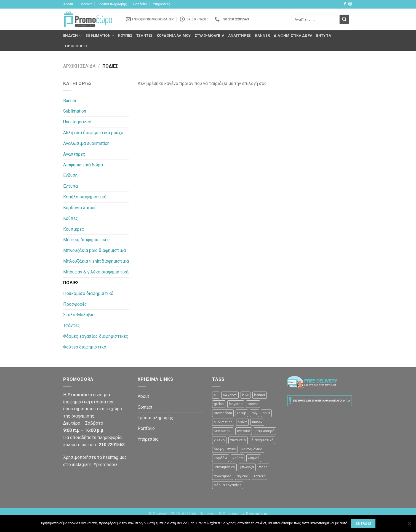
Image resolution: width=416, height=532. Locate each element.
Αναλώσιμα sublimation (86, 143)
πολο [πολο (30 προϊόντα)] (263, 467)
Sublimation (100, 36)
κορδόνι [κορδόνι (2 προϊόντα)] (221, 458)
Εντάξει (363, 523)
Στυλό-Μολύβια (210, 35)
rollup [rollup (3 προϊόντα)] (242, 413)
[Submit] (344, 19)
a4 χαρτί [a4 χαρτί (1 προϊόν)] (230, 395)
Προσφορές (76, 46)
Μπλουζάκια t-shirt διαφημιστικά (96, 261)
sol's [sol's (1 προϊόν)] (266, 413)
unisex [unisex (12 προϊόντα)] (257, 422)
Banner (262, 35)
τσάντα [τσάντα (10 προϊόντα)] (260, 476)
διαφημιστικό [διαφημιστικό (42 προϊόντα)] (225, 449)
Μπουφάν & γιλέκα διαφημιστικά (96, 272)
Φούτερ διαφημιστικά (85, 347)
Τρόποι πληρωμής (112, 4)
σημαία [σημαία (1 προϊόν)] (242, 476)
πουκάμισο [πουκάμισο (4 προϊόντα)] (223, 476)
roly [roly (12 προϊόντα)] (254, 413)
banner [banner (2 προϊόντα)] (260, 395)
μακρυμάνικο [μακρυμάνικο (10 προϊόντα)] (224, 467)
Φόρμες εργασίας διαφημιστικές (96, 336)
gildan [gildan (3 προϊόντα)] (219, 404)
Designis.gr (257, 514)
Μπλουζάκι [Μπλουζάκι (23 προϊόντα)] (223, 431)
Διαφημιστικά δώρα (293, 35)
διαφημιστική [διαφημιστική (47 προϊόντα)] (262, 440)
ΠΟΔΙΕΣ (71, 283)
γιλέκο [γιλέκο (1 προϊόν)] (219, 440)
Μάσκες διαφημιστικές (86, 240)
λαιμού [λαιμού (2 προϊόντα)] (254, 458)
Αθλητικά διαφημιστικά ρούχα (93, 133)
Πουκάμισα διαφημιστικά (88, 293)
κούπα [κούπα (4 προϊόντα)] (238, 458)
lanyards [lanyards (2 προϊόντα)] (236, 404)
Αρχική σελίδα (79, 66)
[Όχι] (409, 525)
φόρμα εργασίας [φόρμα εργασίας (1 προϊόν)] (228, 485)
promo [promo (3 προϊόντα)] (253, 404)
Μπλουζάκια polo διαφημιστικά (94, 250)
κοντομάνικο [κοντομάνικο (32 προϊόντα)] (252, 449)
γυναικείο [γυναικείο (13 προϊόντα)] (238, 440)
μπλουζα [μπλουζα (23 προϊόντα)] (247, 467)
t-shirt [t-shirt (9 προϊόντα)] (242, 422)
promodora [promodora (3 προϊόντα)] (223, 413)
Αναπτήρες (239, 35)
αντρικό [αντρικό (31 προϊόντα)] (244, 431)
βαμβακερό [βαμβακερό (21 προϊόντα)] (265, 431)
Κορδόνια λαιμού (174, 35)
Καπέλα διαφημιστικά (85, 197)
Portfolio (140, 4)
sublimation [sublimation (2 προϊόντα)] (223, 422)
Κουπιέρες (74, 229)
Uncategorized (77, 122)
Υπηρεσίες (162, 4)
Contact (86, 4)
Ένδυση (72, 36)
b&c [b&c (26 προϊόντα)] (246, 395)
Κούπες (125, 35)
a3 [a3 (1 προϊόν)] (216, 395)
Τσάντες (145, 35)
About (68, 4)
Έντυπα (324, 35)
